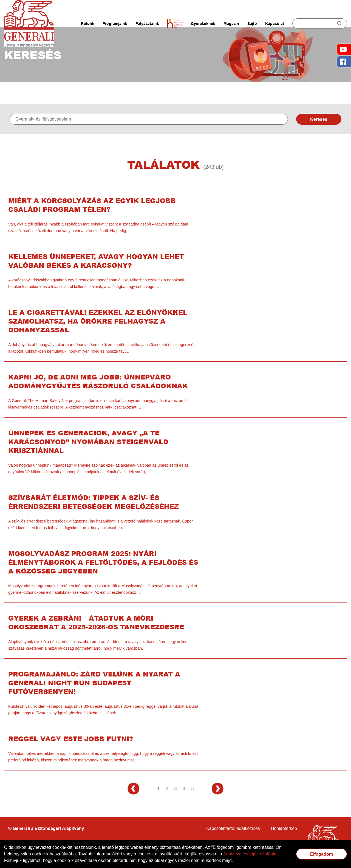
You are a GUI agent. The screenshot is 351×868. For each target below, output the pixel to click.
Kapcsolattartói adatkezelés (233, 828)
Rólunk (88, 24)
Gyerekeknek (203, 24)
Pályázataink (147, 24)
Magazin (231, 24)
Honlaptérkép (284, 828)
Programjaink (115, 24)
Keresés (319, 119)
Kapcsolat (275, 24)
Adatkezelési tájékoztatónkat (251, 854)
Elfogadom (322, 854)
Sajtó (252, 24)
